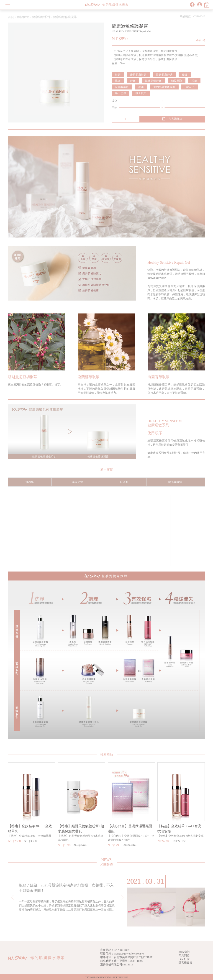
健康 (118, 75)
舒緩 (133, 81)
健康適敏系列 (41, 17)
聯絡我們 (184, 952)
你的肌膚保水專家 (164, 87)
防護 (118, 81)
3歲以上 (190, 87)
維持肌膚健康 (138, 75)
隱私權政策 (185, 963)
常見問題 (184, 955)
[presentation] (12, 897)
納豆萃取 (177, 81)
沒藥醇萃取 (122, 87)
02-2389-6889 (122, 950)
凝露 (141, 87)
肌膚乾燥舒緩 (153, 81)
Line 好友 (184, 959)
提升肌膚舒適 (164, 75)
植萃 (194, 81)
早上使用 (121, 93)
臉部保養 (23, 17)
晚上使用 (141, 93)
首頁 (11, 17)
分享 (198, 40)
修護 (185, 75)
